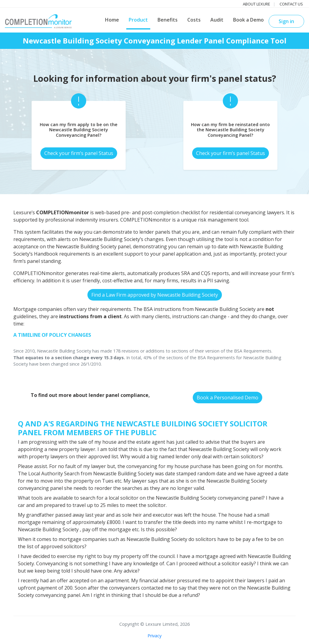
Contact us (291, 4)
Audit (217, 20)
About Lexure (256, 4)
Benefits (168, 20)
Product (138, 20)
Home (112, 20)
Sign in (286, 21)
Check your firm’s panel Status (79, 153)
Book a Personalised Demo (228, 398)
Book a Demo (248, 20)
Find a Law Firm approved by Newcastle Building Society (155, 295)
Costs (194, 20)
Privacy (154, 636)
